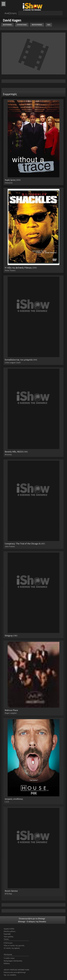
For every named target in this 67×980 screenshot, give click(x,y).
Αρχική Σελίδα (9, 929)
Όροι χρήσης (9, 937)
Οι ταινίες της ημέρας (12, 948)
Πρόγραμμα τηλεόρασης (13, 961)
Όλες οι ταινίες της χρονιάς (14, 945)
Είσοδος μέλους (10, 931)
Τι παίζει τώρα (9, 958)
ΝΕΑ (49, 25)
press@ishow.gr (20, 972)
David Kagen (12, 20)
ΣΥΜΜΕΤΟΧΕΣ (22, 25)
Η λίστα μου (8, 943)
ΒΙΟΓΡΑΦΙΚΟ (7, 25)
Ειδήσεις (7, 963)
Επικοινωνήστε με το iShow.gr (32, 918)
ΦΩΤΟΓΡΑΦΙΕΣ (37, 25)
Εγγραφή (7, 934)
